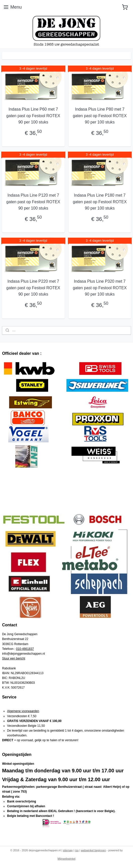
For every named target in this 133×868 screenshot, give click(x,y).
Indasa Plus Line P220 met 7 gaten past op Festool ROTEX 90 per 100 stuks (33, 288)
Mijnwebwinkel (66, 859)
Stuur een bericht (14, 658)
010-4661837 (25, 649)
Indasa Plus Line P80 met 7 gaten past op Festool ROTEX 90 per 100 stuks (100, 116)
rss (77, 850)
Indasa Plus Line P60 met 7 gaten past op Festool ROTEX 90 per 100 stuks (33, 116)
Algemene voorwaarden (23, 711)
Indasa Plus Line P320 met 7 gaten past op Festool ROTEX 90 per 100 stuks (100, 288)
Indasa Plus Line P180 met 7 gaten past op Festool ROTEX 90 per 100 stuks (100, 202)
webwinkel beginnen (93, 850)
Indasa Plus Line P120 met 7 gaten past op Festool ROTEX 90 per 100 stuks (33, 202)
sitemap (68, 850)
